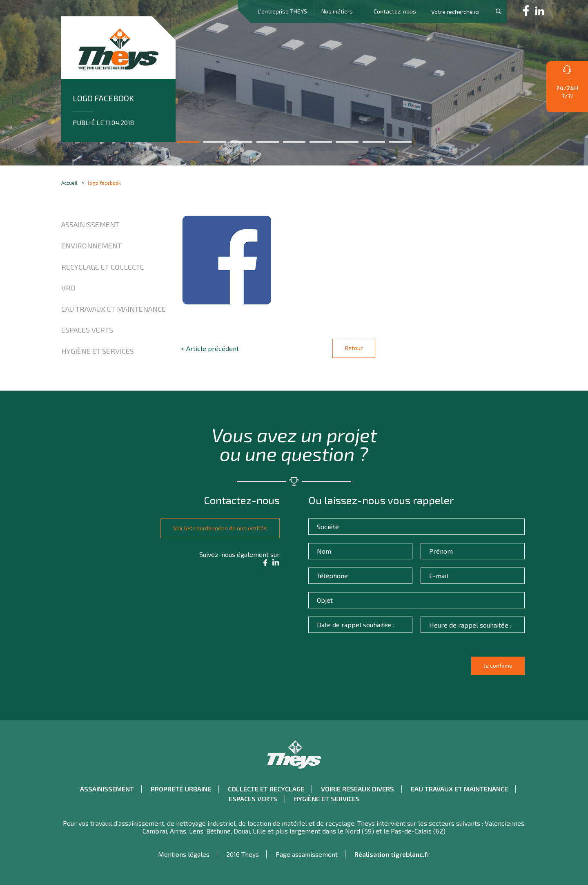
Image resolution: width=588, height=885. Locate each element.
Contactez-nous (395, 11)
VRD (68, 288)
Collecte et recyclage (266, 789)
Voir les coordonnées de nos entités (218, 528)
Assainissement (90, 224)
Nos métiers (337, 11)
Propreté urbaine (181, 789)
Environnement (91, 246)
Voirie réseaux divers (357, 789)
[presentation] (373, 669)
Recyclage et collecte (103, 267)
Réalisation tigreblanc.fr (392, 854)
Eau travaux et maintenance (114, 309)
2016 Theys (243, 854)
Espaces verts (87, 330)
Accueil (69, 183)
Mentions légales (184, 854)
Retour (354, 348)
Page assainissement (307, 854)
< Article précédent (210, 348)
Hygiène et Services (98, 351)
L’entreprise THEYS (282, 11)
